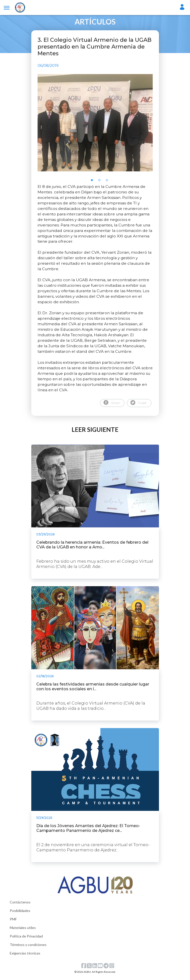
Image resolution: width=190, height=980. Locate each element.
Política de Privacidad (26, 939)
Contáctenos (20, 905)
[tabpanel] (95, 124)
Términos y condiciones (28, 947)
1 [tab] (93, 184)
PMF (13, 922)
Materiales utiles (23, 930)
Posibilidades (20, 913)
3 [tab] (108, 184)
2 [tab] (101, 184)
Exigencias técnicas (25, 956)
